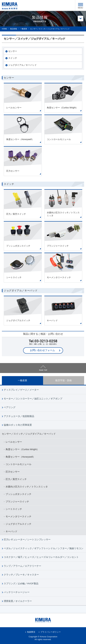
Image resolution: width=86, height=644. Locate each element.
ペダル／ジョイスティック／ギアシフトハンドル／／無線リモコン (44, 548)
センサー (13, 51)
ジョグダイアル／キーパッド (22, 65)
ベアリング (10, 407)
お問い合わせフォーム (42, 350)
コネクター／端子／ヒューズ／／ (41, 557)
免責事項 (31, 632)
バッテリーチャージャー (17, 592)
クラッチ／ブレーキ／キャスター (21, 575)
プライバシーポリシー (51, 632)
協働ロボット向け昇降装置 (18, 425)
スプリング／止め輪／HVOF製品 (21, 583)
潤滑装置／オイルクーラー (18, 601)
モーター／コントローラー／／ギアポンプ (33, 399)
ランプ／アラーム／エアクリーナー (22, 566)
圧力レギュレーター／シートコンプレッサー (27, 539)
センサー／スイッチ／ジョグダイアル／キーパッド (29, 434)
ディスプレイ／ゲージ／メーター (21, 390)
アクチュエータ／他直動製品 (19, 416)
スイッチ (13, 58)
